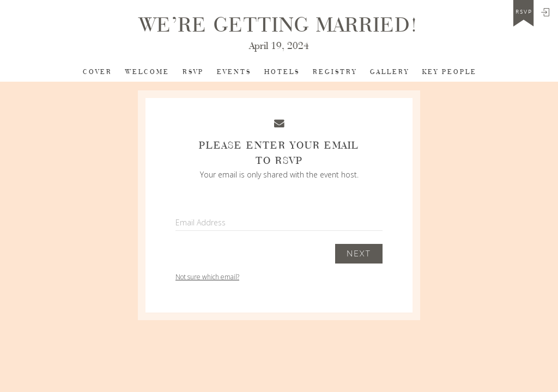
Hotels (282, 72)
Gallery (390, 72)
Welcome (147, 72)
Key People (450, 72)
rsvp (524, 12)
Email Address (201, 222)
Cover (98, 72)
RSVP (193, 72)
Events (234, 72)
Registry (335, 72)
